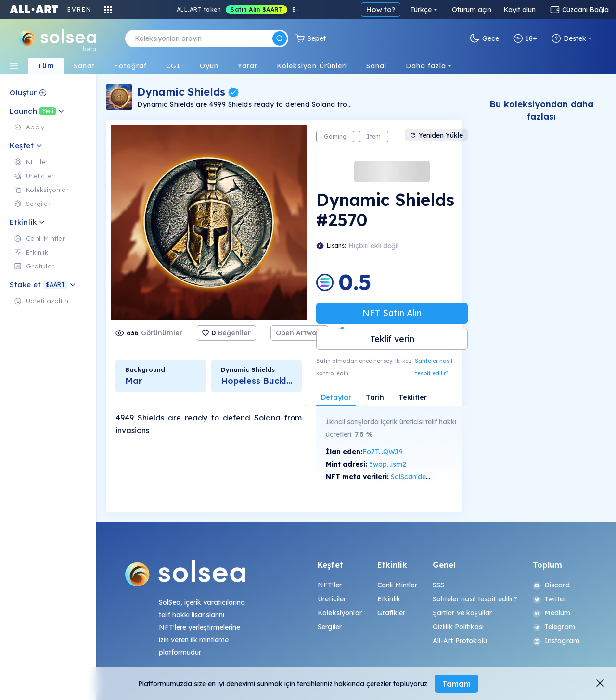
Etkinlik (389, 599)
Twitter (550, 599)
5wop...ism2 (388, 464)
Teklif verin (392, 339)
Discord (551, 585)
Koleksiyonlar (340, 613)
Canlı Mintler (397, 585)
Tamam (456, 684)
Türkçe (421, 10)
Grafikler (391, 613)
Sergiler (330, 627)
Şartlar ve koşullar (462, 613)
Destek (569, 38)
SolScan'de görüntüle (424, 477)
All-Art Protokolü (460, 641)
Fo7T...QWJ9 (383, 452)
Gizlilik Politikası (458, 627)
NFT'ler (330, 585)
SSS (438, 585)
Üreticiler (332, 599)
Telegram (554, 627)
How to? (381, 9)
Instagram (556, 641)
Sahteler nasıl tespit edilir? (434, 367)
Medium (552, 613)
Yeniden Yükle (436, 135)
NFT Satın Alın (392, 313)
